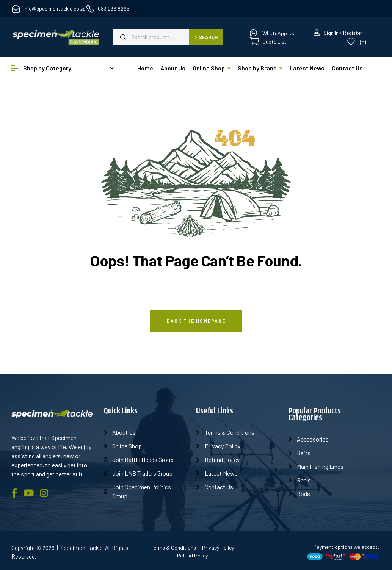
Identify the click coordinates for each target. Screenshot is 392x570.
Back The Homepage (196, 321)
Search (206, 37)
